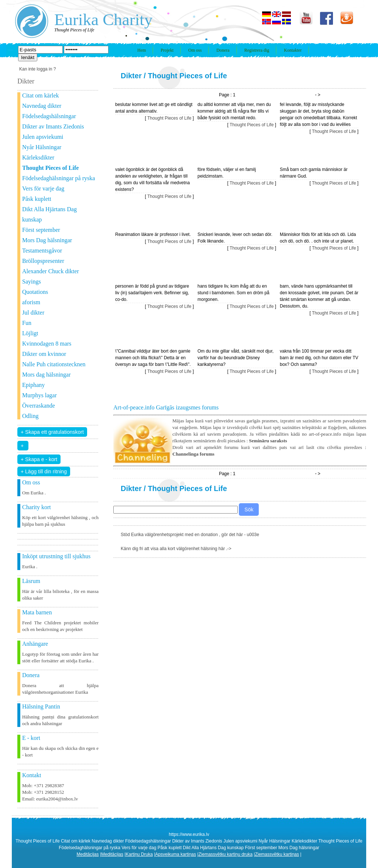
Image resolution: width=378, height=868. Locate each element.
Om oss (195, 50)
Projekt (167, 50)
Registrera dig (257, 50)
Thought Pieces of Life (187, 76)
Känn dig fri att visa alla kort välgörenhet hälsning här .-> (176, 549)
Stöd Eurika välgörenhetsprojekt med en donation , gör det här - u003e (190, 535)
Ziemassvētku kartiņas (277, 854)
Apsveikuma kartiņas (176, 854)
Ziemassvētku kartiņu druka (225, 854)
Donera (223, 50)
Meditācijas (88, 854)
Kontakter (293, 50)
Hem (142, 50)
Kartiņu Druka (139, 854)
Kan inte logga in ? (37, 69)
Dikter (131, 76)
